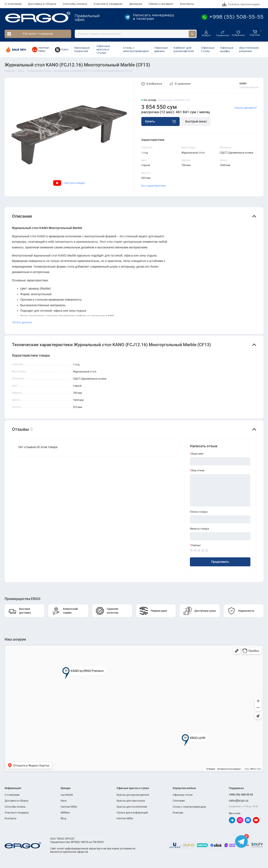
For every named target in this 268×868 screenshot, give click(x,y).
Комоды (178, 813)
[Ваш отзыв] (220, 490)
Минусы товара (199, 529)
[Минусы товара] (220, 536)
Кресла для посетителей (132, 807)
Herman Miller (41, 50)
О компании (13, 4)
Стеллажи (179, 801)
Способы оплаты (75, 4)
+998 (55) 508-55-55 (241, 795)
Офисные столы (208, 50)
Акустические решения (249, 50)
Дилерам (136, 4)
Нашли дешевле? (246, 108)
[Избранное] (238, 34)
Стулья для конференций (132, 813)
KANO (243, 84)
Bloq (63, 818)
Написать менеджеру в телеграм (149, 17)
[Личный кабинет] (206, 34)
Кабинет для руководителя (184, 50)
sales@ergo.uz (239, 801)
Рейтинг (196, 545)
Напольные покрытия (82, 50)
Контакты (187, 4)
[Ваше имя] (220, 461)
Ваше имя (197, 454)
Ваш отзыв (198, 470)
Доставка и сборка (42, 4)
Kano (62, 50)
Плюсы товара (199, 512)
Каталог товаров (30, 34)
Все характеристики (154, 186)
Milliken (65, 813)
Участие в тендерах (108, 4)
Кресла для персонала (131, 801)
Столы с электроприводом (136, 50)
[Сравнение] (222, 34)
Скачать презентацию (241, 4)
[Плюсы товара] (220, 519)
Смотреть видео (69, 183)
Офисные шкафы (227, 50)
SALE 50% (16, 50)
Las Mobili (67, 795)
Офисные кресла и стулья (103, 50)
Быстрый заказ (196, 121)
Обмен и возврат (161, 4)
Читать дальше (22, 322)
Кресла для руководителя (133, 795)
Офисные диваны (161, 50)
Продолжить (220, 562)
